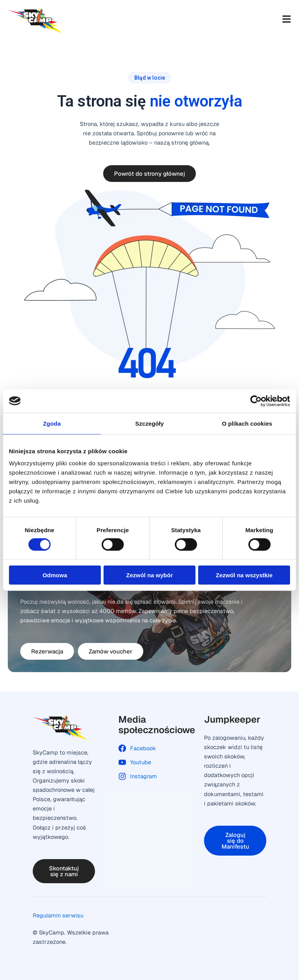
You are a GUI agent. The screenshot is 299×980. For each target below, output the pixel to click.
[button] (150, 78)
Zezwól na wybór (149, 575)
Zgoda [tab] (52, 423)
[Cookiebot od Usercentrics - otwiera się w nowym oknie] (256, 401)
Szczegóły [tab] (149, 423)
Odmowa (55, 575)
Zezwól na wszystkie (244, 575)
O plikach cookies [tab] (247, 423)
